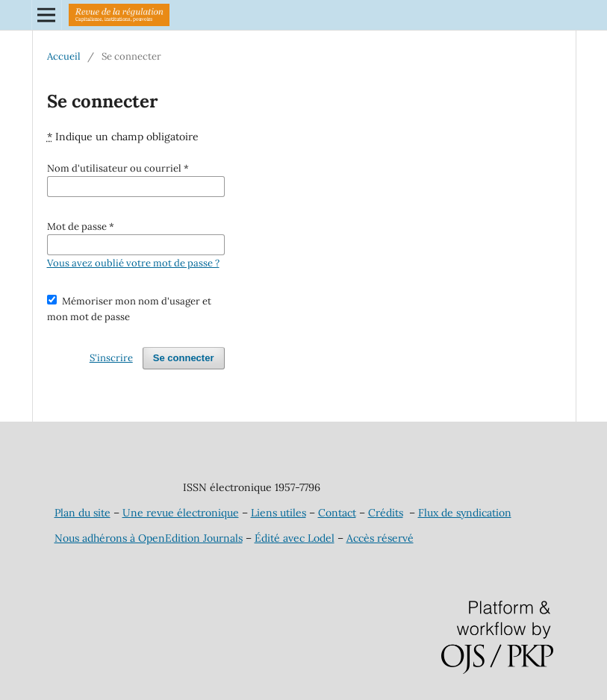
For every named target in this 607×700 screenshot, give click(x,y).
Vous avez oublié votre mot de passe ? (133, 263)
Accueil (64, 56)
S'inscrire (111, 358)
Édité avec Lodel (295, 538)
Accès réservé (380, 538)
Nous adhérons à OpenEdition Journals (149, 538)
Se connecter (184, 358)
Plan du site (83, 513)
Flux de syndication (465, 513)
